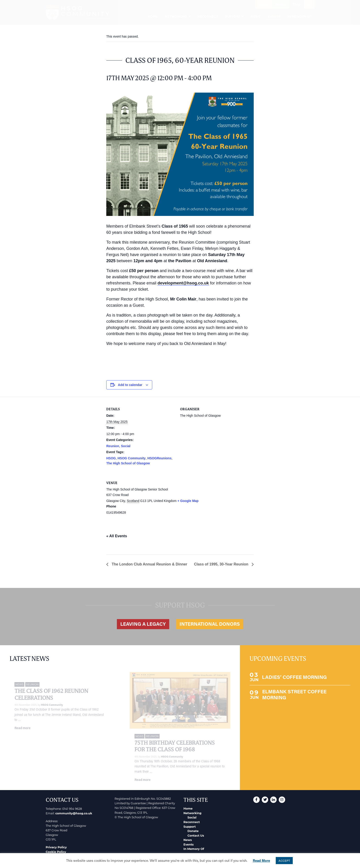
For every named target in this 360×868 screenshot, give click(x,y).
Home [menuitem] (153, 16)
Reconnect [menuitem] (208, 16)
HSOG (111, 458)
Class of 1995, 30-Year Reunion (222, 564)
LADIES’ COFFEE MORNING (294, 677)
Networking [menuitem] (176, 16)
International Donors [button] (210, 624)
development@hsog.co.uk (183, 283)
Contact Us (196, 836)
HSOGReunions (159, 458)
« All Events (117, 536)
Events (189, 845)
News (188, 840)
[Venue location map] (229, 502)
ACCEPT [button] (284, 861)
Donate (193, 831)
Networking (192, 813)
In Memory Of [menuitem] (299, 16)
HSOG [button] (263, 4)
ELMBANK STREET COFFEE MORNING (294, 694)
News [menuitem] (256, 16)
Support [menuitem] (233, 16)
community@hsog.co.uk (74, 813)
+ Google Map (188, 501)
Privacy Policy (56, 847)
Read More (261, 860)
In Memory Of (194, 849)
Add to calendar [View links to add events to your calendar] (130, 385)
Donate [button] (280, 4)
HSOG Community (132, 458)
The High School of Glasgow (128, 463)
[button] (226, 4)
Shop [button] (297, 4)
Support (190, 827)
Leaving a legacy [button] (143, 624)
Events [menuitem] (274, 16)
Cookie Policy (56, 852)
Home (188, 809)
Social (126, 446)
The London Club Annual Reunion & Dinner (149, 564)
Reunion (113, 446)
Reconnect (192, 822)
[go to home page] (77, 12)
